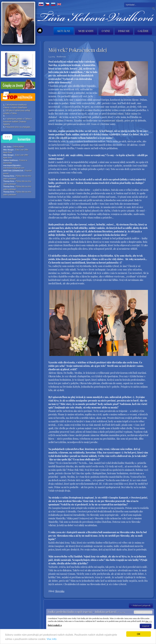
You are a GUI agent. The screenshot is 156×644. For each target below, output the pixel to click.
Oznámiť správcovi (143, 612)
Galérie (143, 31)
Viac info (52, 639)
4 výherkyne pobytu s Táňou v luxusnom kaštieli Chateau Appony (18, 122)
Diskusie (124, 31)
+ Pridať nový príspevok (141, 605)
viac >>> (149, 621)
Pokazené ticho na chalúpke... (19, 127)
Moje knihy (86, 31)
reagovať (146, 626)
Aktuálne (64, 31)
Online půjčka (18, 147)
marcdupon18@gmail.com (14, 168)
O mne (106, 31)
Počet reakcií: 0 (55, 625)
